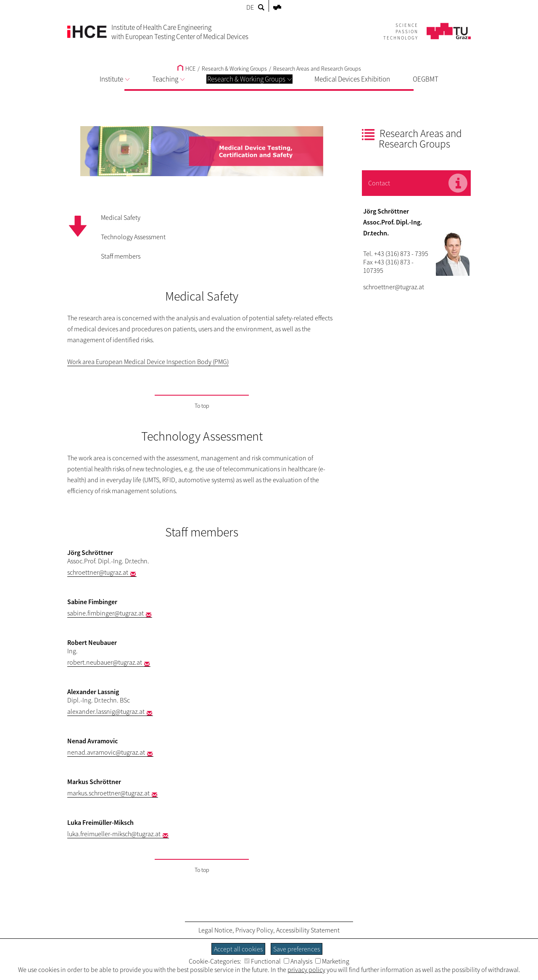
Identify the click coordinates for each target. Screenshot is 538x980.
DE (250, 7)
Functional (262, 961)
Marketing (332, 961)
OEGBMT (426, 79)
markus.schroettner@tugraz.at (108, 793)
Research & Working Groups (249, 79)
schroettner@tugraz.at (98, 572)
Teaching (168, 79)
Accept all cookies (238, 949)
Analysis (298, 961)
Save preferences (297, 949)
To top (202, 406)
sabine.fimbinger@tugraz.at (105, 613)
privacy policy (306, 969)
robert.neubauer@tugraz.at (105, 662)
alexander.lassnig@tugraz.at (106, 711)
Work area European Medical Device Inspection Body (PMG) (148, 362)
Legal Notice (215, 930)
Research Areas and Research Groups (317, 69)
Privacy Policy (254, 930)
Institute (115, 79)
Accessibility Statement (308, 930)
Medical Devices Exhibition (352, 79)
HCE (186, 69)
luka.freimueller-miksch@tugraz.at (114, 834)
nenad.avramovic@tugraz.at (106, 752)
